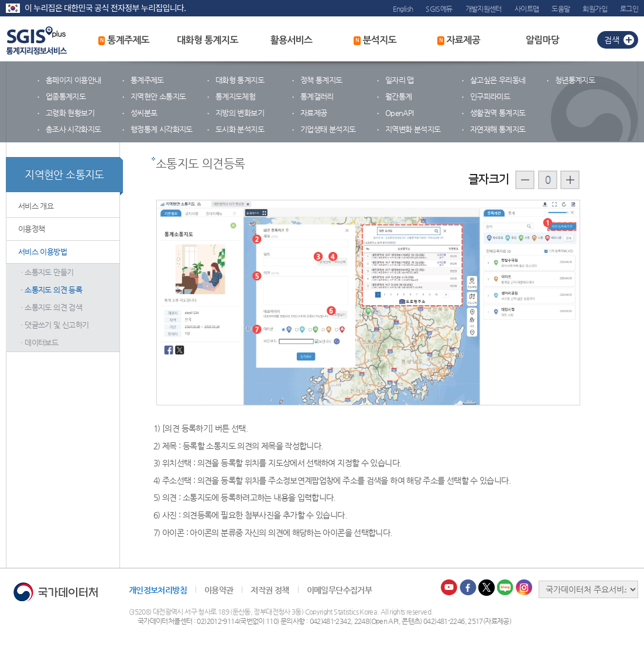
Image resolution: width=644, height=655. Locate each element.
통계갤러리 (317, 96)
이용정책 (31, 229)
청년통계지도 (575, 80)
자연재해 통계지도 (498, 129)
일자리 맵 (400, 80)
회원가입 (595, 9)
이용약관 (219, 590)
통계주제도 (124, 40)
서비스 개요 (36, 206)
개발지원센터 (484, 9)
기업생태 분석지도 (328, 129)
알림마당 (543, 40)
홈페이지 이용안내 (73, 80)
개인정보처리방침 (158, 590)
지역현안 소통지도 (158, 96)
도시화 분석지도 (240, 129)
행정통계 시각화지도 (162, 129)
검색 (612, 40)
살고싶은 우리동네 (498, 80)
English (403, 9)
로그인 (629, 9)
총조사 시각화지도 (73, 129)
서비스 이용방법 (42, 252)
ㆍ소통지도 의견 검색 (50, 307)
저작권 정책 (270, 590)
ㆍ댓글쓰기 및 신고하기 (53, 325)
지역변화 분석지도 (413, 129)
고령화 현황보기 (70, 113)
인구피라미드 (490, 96)
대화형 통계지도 (208, 40)
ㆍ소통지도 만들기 (46, 272)
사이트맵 (527, 9)
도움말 (561, 9)
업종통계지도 (66, 96)
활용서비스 (291, 40)
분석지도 (375, 40)
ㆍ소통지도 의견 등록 (50, 290)
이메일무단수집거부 (339, 590)
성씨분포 (144, 113)
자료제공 (459, 40)
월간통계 (398, 96)
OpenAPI (400, 113)
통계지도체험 (235, 96)
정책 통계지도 (321, 80)
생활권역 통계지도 (498, 113)
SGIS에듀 (439, 9)
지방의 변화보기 (240, 113)
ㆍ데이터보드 (38, 342)
